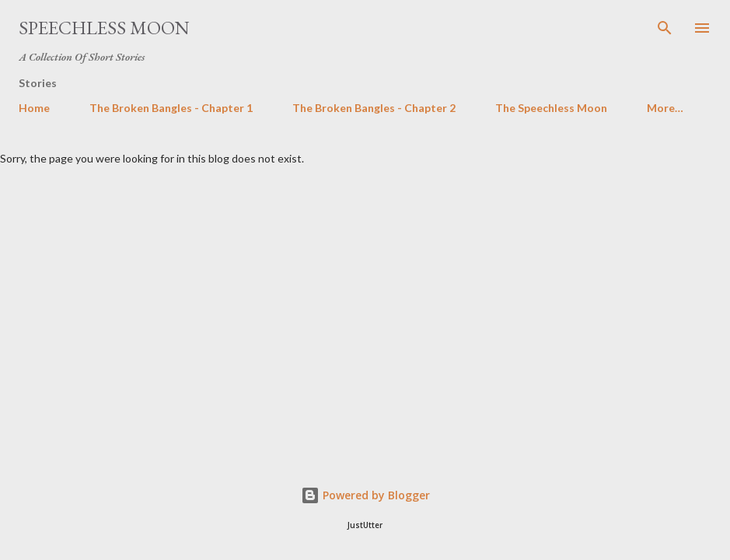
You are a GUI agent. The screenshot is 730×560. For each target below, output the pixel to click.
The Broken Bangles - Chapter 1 (171, 108)
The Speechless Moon (551, 108)
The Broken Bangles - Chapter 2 (374, 108)
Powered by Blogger (365, 495)
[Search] (665, 28)
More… (665, 108)
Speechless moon (104, 28)
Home (34, 108)
